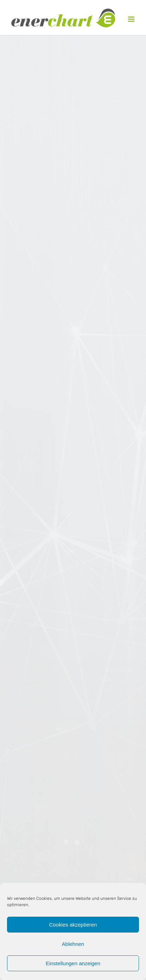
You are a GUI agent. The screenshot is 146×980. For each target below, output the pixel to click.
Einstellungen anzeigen (73, 963)
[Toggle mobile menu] (132, 19)
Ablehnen (73, 944)
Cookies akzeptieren (73, 925)
